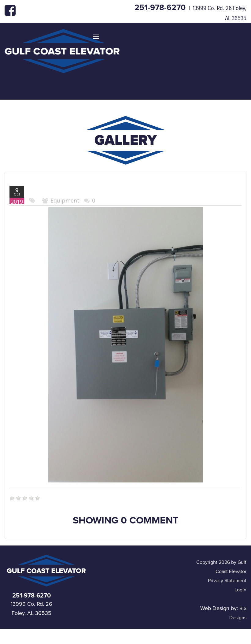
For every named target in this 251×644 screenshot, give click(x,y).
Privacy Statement (227, 581)
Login (240, 590)
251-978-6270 (161, 7)
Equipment (65, 200)
